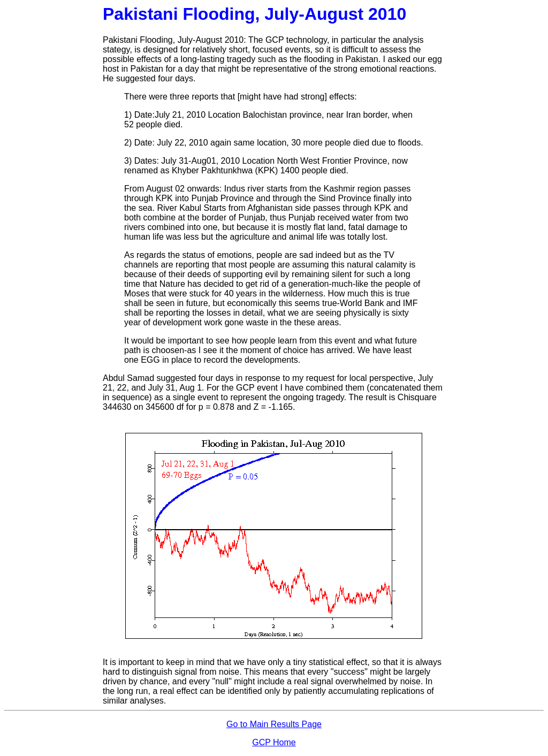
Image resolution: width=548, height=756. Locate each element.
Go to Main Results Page (274, 724)
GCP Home (274, 742)
